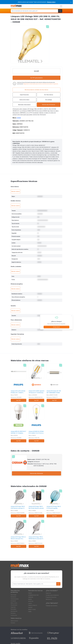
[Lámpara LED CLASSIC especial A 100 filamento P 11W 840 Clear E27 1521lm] (36, 383)
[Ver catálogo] (49, 100)
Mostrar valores (16, 191)
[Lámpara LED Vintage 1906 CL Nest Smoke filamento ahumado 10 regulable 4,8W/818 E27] (36, 503)
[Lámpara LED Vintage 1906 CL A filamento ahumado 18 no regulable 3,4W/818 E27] (19, 534)
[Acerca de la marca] (24, 100)
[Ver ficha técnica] (49, 95)
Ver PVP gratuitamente (36, 78)
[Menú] (61, 6)
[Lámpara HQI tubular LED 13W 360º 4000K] (54, 383)
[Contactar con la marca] (49, 105)
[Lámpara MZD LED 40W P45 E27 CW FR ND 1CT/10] (19, 423)
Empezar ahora (51, 2)
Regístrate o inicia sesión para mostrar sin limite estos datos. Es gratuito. (41, 84)
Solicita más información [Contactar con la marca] (36, 473)
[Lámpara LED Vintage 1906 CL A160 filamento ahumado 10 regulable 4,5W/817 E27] (19, 503)
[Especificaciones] (24, 95)
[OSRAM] (19, 463)
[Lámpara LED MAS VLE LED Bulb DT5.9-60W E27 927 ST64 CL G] (36, 423)
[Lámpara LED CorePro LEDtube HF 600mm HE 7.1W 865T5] (19, 383)
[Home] (16, 6)
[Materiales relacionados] (24, 105)
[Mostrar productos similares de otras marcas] (36, 90)
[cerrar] (71, 2)
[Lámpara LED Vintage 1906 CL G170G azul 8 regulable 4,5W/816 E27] (54, 503)
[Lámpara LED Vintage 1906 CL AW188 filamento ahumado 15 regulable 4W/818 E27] (36, 534)
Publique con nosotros (52, 606)
